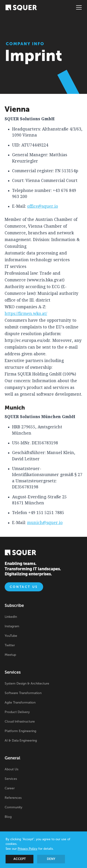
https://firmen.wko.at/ (26, 314)
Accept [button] (20, 860)
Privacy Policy (27, 849)
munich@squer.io (45, 523)
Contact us (24, 587)
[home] (21, 7)
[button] (78, 7)
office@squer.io (43, 206)
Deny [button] (51, 860)
